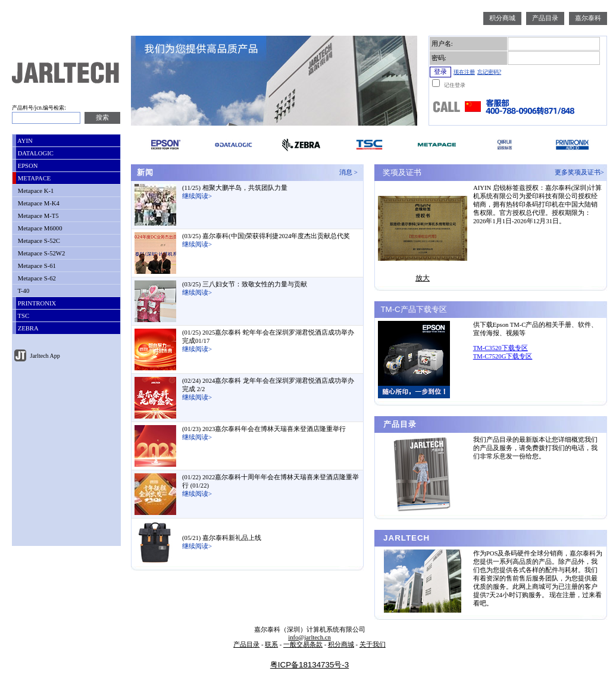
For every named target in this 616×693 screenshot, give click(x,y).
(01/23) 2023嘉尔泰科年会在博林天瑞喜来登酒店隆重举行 (264, 429)
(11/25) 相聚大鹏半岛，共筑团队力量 (235, 188)
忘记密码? (489, 72)
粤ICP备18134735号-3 (309, 665)
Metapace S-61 (36, 266)
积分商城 (502, 18)
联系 (271, 644)
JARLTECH (405, 538)
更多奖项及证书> (581, 172)
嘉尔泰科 (588, 18)
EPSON (27, 166)
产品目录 (545, 18)
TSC (23, 316)
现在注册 (464, 72)
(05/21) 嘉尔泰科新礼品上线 (222, 538)
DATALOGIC (35, 153)
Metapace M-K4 (38, 203)
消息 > (350, 172)
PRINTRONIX (36, 303)
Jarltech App (44, 356)
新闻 (144, 172)
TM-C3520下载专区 (501, 348)
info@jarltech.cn (309, 637)
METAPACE (33, 178)
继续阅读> (197, 196)
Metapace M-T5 (37, 216)
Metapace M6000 (39, 228)
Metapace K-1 (35, 191)
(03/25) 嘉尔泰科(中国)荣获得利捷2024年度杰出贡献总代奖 (266, 236)
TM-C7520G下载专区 (503, 356)
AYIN (24, 141)
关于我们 (373, 644)
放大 (423, 278)
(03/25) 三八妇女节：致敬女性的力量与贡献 (245, 284)
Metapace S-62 (36, 278)
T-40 (23, 291)
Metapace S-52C (38, 241)
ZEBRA (27, 328)
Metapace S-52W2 (40, 253)
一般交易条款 (303, 644)
